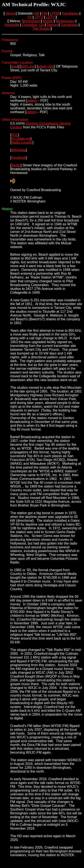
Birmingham (31, 21)
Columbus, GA (33, 25)
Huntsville (12, 25)
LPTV (39, 17)
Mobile (48, 21)
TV (29, 17)
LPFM (54, 13)
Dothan (52, 25)
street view (46, 66)
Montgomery (65, 21)
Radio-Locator (22, 142)
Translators (70, 13)
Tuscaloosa (69, 25)
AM (37, 13)
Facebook (18, 158)
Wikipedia (18, 150)
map (14, 66)
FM (44, 13)
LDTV (50, 17)
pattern (32, 101)
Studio (16, 165)
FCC (15, 135)
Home (10, 13)
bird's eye (28, 66)
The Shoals (41, 29)
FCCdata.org (21, 139)
